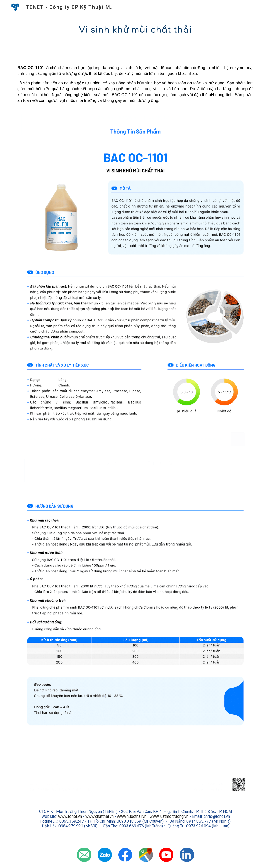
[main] (135, 30)
